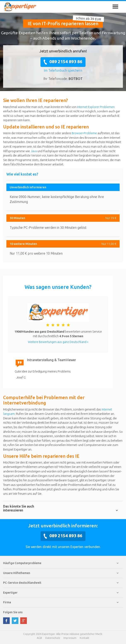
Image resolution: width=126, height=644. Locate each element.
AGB (39, 638)
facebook (6, 621)
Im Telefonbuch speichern (63, 70)
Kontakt (84, 638)
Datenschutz (53, 638)
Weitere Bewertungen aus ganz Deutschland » (58, 342)
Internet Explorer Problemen (96, 107)
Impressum (70, 638)
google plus (24, 621)
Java (34, 151)
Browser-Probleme (84, 133)
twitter (15, 621)
